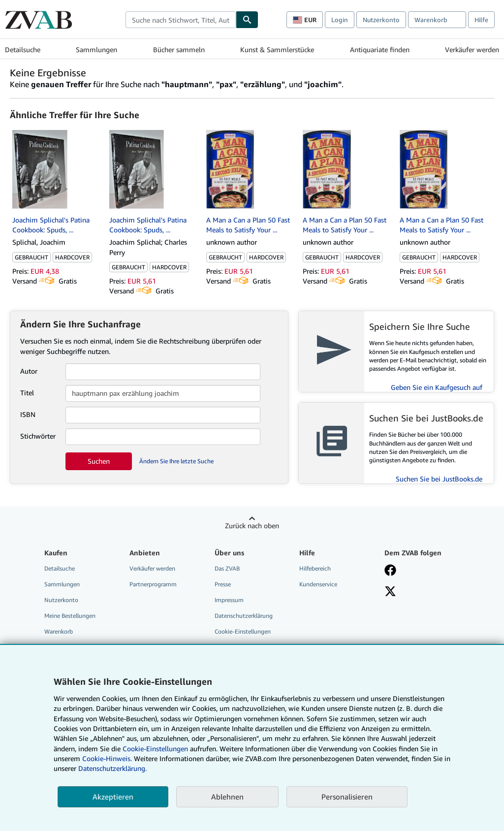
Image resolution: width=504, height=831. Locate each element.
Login (340, 20)
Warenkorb (59, 631)
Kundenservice (318, 584)
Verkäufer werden (472, 49)
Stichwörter (38, 436)
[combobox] (181, 20)
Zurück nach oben (252, 526)
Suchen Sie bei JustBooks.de (439, 479)
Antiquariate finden (380, 49)
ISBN (28, 414)
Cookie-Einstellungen (155, 749)
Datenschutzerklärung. (112, 768)
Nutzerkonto (381, 20)
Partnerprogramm (153, 584)
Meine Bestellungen (70, 616)
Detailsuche (23, 49)
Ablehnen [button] (227, 797)
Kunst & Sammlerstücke (277, 49)
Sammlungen (96, 49)
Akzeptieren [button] (113, 797)
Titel (27, 393)
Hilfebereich (315, 568)
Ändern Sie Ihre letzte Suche (176, 461)
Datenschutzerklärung (244, 616)
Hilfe (481, 20)
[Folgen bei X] (390, 592)
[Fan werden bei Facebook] (390, 571)
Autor (29, 371)
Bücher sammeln (179, 49)
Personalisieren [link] (347, 797)
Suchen (99, 461)
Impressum (229, 600)
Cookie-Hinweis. (107, 758)
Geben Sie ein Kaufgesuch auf (437, 387)
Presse (223, 584)
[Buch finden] (247, 20)
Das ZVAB (227, 568)
